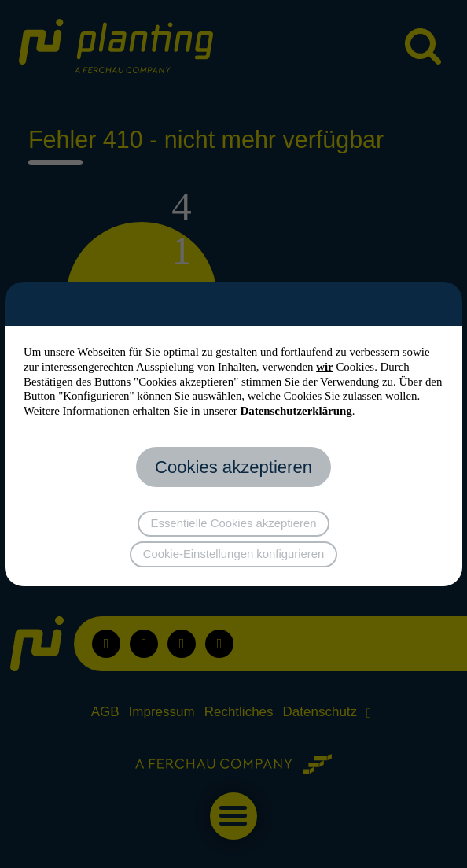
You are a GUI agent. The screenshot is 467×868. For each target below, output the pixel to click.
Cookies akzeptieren (233, 467)
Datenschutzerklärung (296, 411)
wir (324, 367)
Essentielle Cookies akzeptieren (234, 523)
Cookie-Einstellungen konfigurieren (234, 554)
